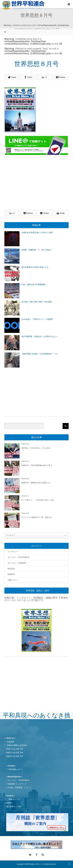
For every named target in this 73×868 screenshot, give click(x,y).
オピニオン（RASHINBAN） (19, 557)
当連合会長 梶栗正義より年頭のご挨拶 (37, 233)
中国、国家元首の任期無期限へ (34, 285)
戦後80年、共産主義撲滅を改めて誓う (37, 465)
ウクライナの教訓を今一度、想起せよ (37, 517)
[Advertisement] (36, 180)
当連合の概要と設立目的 (17, 745)
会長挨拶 (10, 742)
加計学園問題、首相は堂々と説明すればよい (40, 337)
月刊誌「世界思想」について (20, 788)
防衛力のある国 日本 (15, 749)
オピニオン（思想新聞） (18, 563)
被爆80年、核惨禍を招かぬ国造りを (36, 483)
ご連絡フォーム (13, 799)
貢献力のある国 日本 (15, 756)
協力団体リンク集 (13, 807)
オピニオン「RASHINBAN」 (19, 780)
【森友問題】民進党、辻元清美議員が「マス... (40, 354)
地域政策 (11, 574)
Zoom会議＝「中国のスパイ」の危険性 (37, 319)
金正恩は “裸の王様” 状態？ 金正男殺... (37, 302)
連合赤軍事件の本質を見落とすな (35, 267)
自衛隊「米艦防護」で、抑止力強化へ (37, 250)
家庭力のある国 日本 (15, 753)
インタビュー (13, 552)
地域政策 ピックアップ (17, 784)
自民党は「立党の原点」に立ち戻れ (36, 448)
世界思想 (11, 569)
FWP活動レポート (16, 769)
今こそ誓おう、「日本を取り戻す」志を (38, 500)
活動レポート (13, 580)
